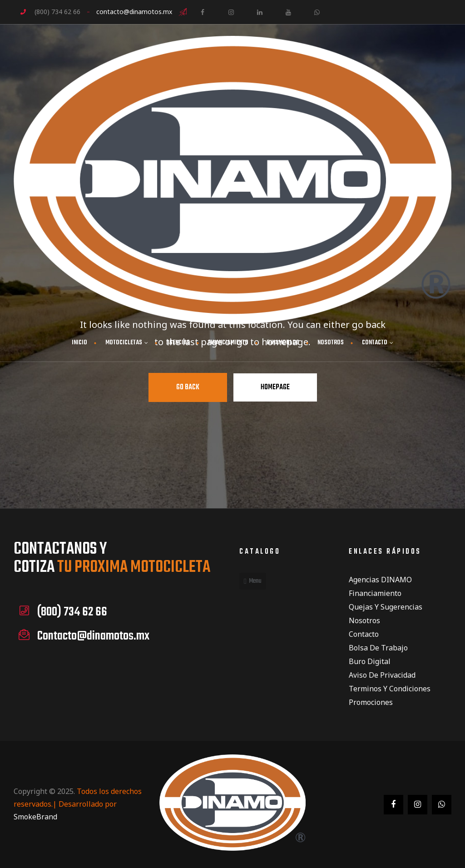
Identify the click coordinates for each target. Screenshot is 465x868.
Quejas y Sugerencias (386, 607)
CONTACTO (378, 343)
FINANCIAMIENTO (228, 343)
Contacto (364, 634)
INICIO (79, 343)
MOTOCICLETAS (127, 343)
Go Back (188, 387)
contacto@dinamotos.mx (134, 12)
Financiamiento (375, 593)
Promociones (371, 702)
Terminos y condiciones (390, 689)
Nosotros (364, 620)
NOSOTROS (331, 343)
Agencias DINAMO (380, 580)
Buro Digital (370, 661)
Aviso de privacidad (382, 675)
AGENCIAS (178, 343)
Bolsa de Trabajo (378, 648)
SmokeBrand (35, 817)
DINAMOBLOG (283, 343)
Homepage (275, 387)
